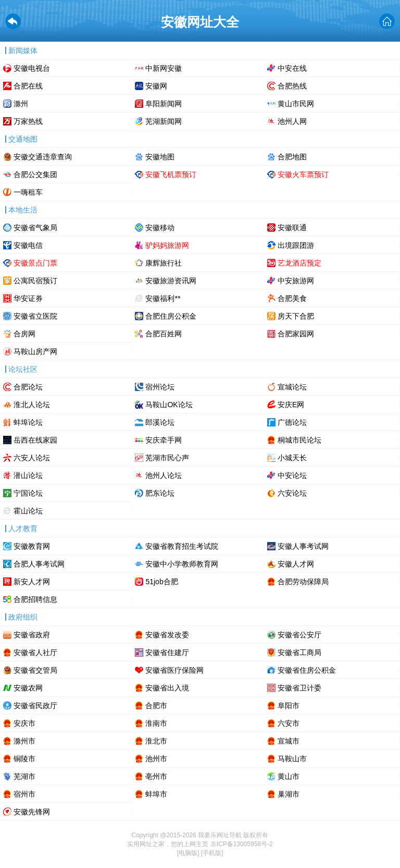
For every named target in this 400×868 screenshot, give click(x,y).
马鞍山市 (292, 759)
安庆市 (24, 723)
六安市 (289, 723)
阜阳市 (289, 706)
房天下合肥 (296, 316)
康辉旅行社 (164, 263)
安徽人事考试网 (303, 546)
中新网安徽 (164, 68)
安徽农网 (28, 688)
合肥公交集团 (35, 174)
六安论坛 (292, 493)
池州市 (156, 759)
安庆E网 (291, 405)
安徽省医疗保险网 (174, 670)
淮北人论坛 (32, 405)
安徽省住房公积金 (307, 670)
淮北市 (156, 741)
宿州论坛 (160, 387)
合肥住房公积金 (171, 316)
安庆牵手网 (164, 440)
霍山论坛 (28, 511)
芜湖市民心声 (167, 458)
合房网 (24, 334)
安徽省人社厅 (35, 652)
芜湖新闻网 (164, 121)
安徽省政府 (32, 635)
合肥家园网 (296, 334)
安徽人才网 (296, 564)
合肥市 (156, 706)
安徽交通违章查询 (43, 157)
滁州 (21, 104)
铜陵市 (24, 759)
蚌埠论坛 (28, 422)
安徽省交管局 (35, 670)
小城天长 (292, 458)
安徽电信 (28, 245)
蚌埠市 (156, 794)
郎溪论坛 (160, 422)
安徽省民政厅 (35, 706)
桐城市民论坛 (299, 440)
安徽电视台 (32, 68)
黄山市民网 (296, 104)
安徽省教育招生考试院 (182, 546)
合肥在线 (28, 86)
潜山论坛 (28, 475)
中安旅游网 (296, 281)
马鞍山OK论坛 (169, 405)
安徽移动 (160, 228)
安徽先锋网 (32, 812)
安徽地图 (160, 157)
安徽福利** (163, 298)
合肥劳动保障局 (303, 582)
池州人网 (292, 121)
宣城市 (289, 741)
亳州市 (156, 776)
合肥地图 (292, 157)
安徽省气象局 (35, 228)
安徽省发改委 (167, 635)
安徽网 (156, 86)
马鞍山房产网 (35, 351)
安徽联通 (292, 228)
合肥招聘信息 (35, 599)
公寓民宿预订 (35, 281)
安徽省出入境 (167, 688)
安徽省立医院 (35, 316)
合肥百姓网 (164, 334)
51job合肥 (161, 582)
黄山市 (289, 776)
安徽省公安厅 (299, 635)
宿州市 (24, 794)
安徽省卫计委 (299, 688)
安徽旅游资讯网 (171, 281)
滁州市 (24, 741)
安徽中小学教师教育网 (182, 564)
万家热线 (28, 121)
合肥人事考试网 (39, 564)
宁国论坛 (28, 493)
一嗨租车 (28, 192)
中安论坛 (292, 475)
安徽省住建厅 (167, 652)
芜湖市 (24, 776)
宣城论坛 (292, 387)
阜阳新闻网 (164, 104)
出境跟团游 (296, 245)
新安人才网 (32, 582)
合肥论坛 (28, 387)
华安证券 (28, 298)
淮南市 (156, 723)
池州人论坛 (164, 475)
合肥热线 (292, 86)
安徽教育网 (32, 546)
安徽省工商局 (299, 652)
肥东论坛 (160, 493)
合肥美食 (292, 298)
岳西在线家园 (35, 440)
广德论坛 (292, 422)
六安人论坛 (32, 458)
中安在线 (292, 68)
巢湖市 (289, 794)
